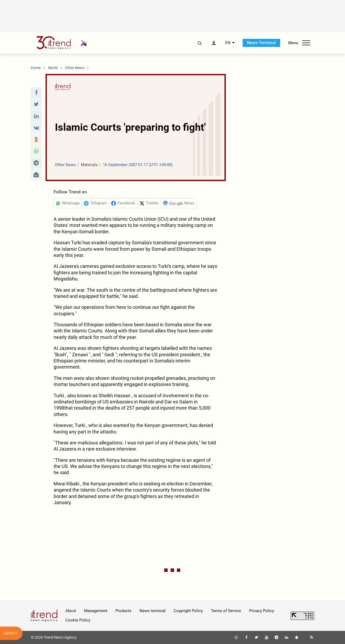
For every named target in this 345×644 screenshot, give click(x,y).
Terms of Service (226, 611)
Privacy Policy (262, 611)
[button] (36, 93)
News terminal (153, 611)
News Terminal (261, 43)
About (71, 611)
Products (123, 611)
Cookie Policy (78, 620)
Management (96, 611)
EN (228, 43)
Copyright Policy (188, 611)
